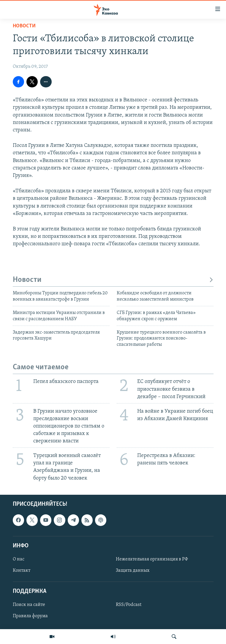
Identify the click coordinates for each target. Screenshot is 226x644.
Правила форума (30, 616)
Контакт (22, 571)
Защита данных (133, 571)
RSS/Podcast (129, 605)
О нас (19, 559)
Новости (24, 26)
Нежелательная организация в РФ (152, 559)
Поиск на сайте (29, 605)
